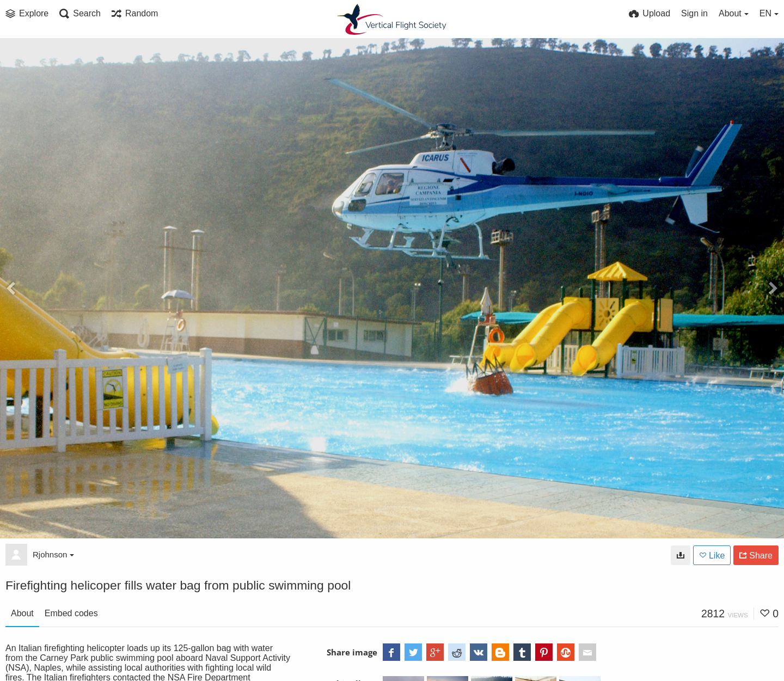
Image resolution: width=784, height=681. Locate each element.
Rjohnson (53, 554)
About (22, 613)
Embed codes (71, 613)
